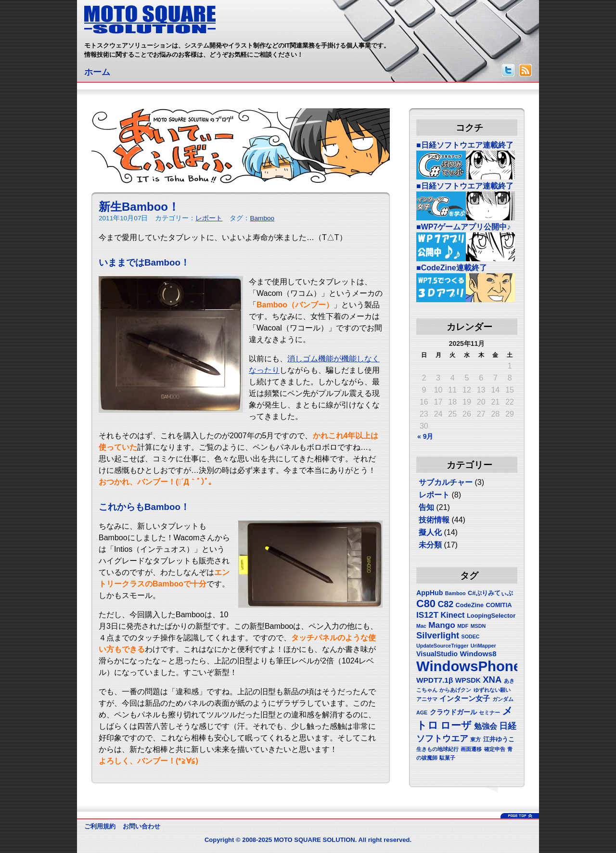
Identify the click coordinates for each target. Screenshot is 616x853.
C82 (445, 604)
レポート (209, 218)
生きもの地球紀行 (437, 749)
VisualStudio (437, 654)
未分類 (430, 545)
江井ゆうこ (499, 739)
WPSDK (468, 680)
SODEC (471, 637)
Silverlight (438, 635)
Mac (421, 626)
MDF (463, 626)
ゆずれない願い (492, 690)
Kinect (452, 615)
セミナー (489, 713)
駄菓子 (447, 758)
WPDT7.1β (435, 680)
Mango (442, 625)
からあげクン (455, 690)
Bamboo (262, 218)
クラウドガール (453, 712)
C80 (426, 604)
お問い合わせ (141, 826)
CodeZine (470, 605)
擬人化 (430, 532)
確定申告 (495, 749)
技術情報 (434, 520)
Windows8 (478, 654)
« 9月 (425, 436)
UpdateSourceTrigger (442, 646)
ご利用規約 (100, 826)
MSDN (478, 626)
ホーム (97, 72)
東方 (475, 739)
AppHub (430, 593)
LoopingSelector (491, 616)
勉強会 (486, 726)
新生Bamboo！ (139, 207)
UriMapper (483, 646)
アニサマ (427, 699)
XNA (492, 680)
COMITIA (499, 605)
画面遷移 (471, 749)
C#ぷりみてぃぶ (490, 593)
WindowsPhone (469, 666)
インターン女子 (465, 698)
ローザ (456, 725)
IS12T (427, 615)
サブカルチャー (446, 482)
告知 (426, 507)
